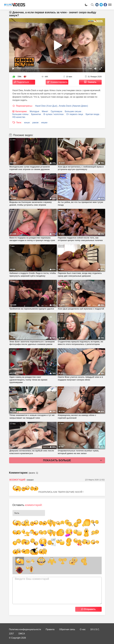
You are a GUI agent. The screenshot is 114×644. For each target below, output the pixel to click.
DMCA (22, 634)
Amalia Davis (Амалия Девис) (73, 106)
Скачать (92, 82)
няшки (44, 123)
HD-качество (19, 117)
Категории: (21, 111)
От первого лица (75, 114)
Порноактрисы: (24, 106)
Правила (50, 629)
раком (35, 123)
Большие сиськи (73, 111)
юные (27, 123)
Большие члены (21, 114)
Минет (45, 111)
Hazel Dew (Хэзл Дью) (46, 106)
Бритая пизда (92, 114)
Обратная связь (67, 629)
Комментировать (59, 82)
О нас (83, 629)
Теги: (19, 123)
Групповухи (57, 111)
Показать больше (57, 460)
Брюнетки (36, 114)
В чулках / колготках (54, 114)
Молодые (34, 111)
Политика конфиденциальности (25, 629)
